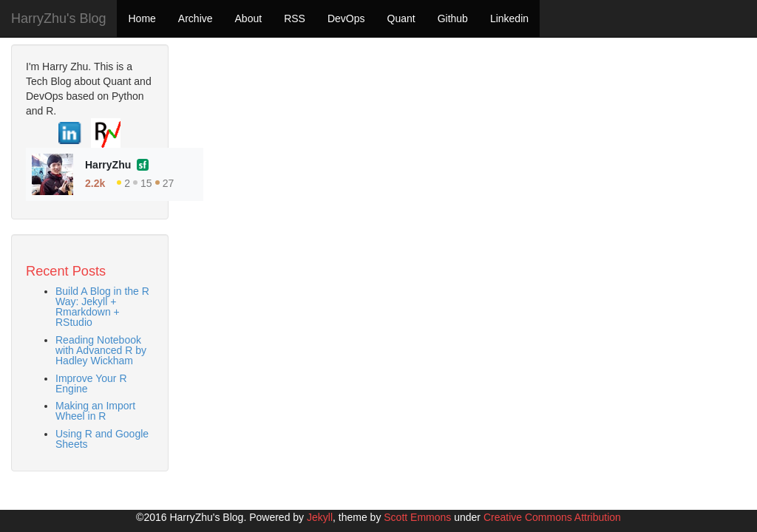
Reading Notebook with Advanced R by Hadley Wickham (101, 350)
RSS (295, 18)
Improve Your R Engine (91, 383)
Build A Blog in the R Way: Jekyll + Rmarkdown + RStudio (102, 307)
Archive (196, 18)
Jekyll (320, 517)
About (249, 18)
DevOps (346, 18)
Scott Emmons (417, 517)
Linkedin (509, 18)
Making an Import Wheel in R (95, 411)
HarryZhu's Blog (58, 18)
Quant (401, 18)
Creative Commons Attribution (552, 517)
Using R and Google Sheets (102, 439)
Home (142, 18)
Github (453, 18)
